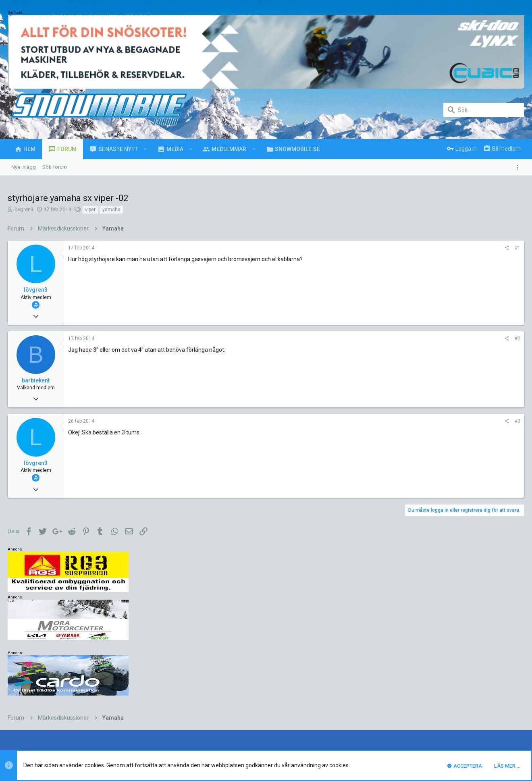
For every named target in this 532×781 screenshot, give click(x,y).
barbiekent (36, 380)
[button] (145, 149)
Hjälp (480, 700)
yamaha (112, 210)
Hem (496, 700)
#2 (408, 339)
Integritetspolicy (450, 700)
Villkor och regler (407, 700)
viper (91, 210)
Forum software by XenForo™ (73, 724)
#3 (408, 421)
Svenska (74, 700)
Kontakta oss (367, 700)
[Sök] (484, 110)
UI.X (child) (38, 700)
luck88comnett (158, 658)
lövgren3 (24, 209)
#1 (408, 248)
